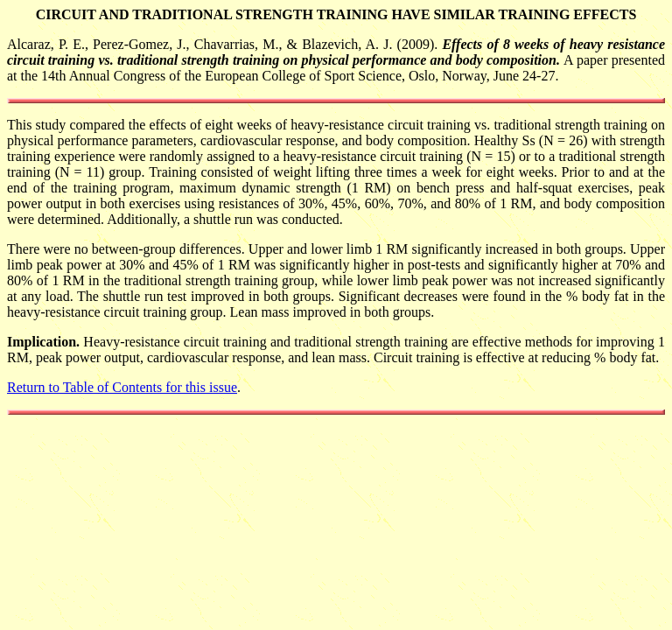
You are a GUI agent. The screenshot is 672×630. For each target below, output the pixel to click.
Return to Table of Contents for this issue (122, 387)
